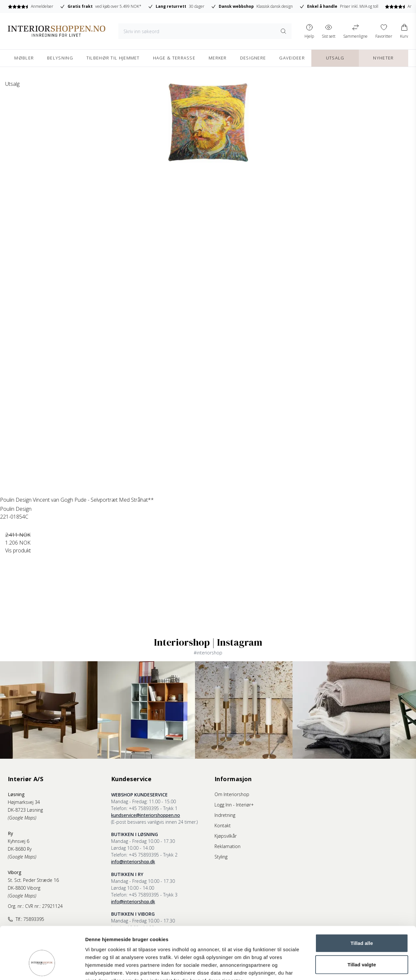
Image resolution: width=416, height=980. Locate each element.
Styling (221, 857)
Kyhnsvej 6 (19, 841)
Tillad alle (362, 903)
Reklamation (227, 846)
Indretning (225, 815)
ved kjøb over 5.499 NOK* (101, 6)
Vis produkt (18, 550)
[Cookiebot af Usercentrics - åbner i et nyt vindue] (42, 967)
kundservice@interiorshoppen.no (146, 815)
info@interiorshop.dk (133, 862)
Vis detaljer (338, 967)
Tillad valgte (362, 925)
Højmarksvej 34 (24, 802)
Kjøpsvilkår (226, 836)
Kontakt (223, 825)
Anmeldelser (30, 6)
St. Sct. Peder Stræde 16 (33, 880)
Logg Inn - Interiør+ (234, 805)
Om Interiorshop (232, 794)
